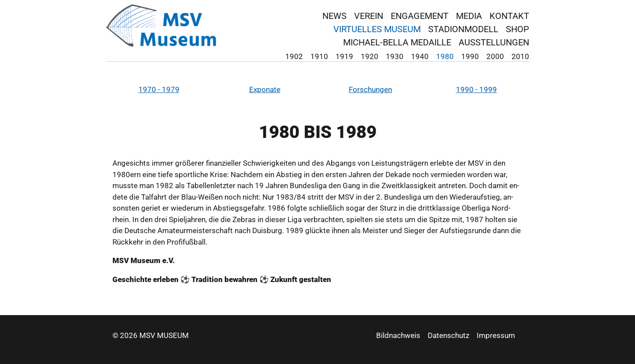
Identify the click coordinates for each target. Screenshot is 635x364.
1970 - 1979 (159, 89)
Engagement (420, 16)
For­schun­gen (370, 89)
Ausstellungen (494, 42)
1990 (470, 56)
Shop (517, 29)
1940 (420, 56)
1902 (294, 56)
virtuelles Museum (377, 29)
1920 (370, 56)
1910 (319, 56)
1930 (395, 56)
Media (469, 16)
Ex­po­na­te (265, 89)
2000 (495, 56)
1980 (445, 56)
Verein (369, 16)
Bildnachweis (398, 335)
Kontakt (509, 16)
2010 (520, 56)
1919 (344, 56)
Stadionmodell (463, 29)
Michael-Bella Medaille (397, 42)
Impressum (496, 335)
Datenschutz (448, 335)
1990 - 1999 (476, 89)
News (334, 16)
